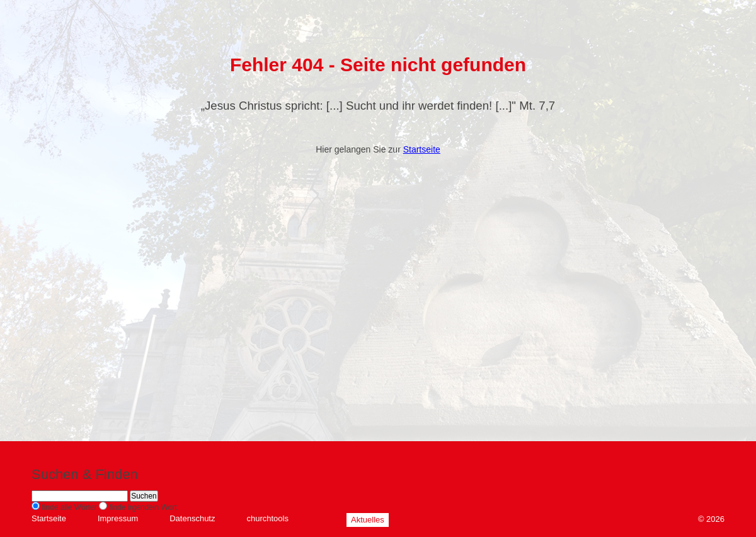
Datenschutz (192, 518)
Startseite (422, 149)
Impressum (118, 518)
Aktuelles (368, 520)
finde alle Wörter (69, 507)
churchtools (267, 518)
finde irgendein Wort (143, 507)
